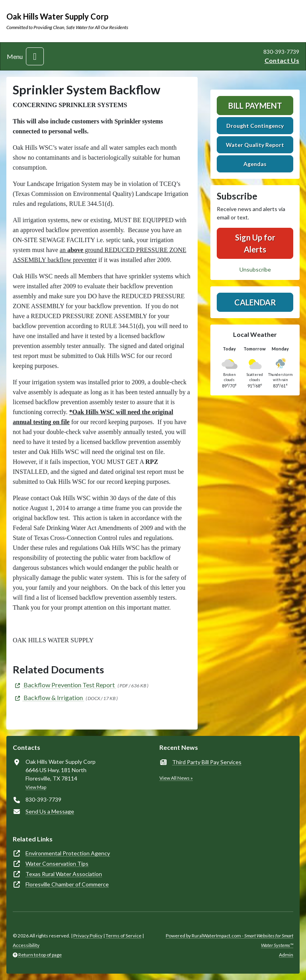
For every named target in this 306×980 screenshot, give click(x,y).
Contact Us (282, 60)
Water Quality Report (255, 145)
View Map (36, 787)
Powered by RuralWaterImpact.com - (229, 940)
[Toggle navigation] (35, 56)
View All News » (176, 778)
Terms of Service (124, 936)
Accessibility (26, 945)
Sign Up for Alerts (255, 243)
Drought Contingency (255, 126)
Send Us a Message (50, 811)
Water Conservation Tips (57, 864)
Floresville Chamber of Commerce (67, 884)
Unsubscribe (255, 269)
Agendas (255, 164)
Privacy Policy (88, 936)
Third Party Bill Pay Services (207, 762)
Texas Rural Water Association (64, 874)
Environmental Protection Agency (68, 853)
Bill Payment (255, 106)
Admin (286, 955)
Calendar (255, 302)
